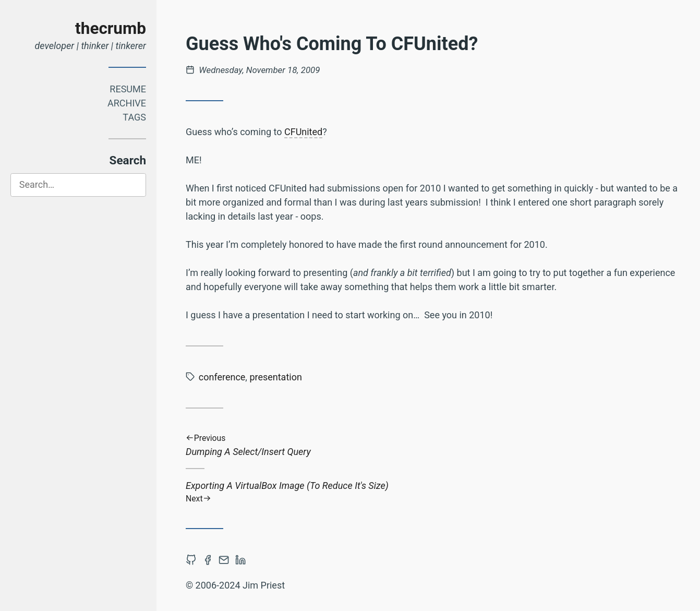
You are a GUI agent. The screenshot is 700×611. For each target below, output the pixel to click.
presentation (276, 377)
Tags (134, 117)
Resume (128, 89)
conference (222, 377)
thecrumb (111, 28)
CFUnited (303, 132)
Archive (127, 103)
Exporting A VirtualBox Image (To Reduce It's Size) (436, 492)
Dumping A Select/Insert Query (436, 445)
